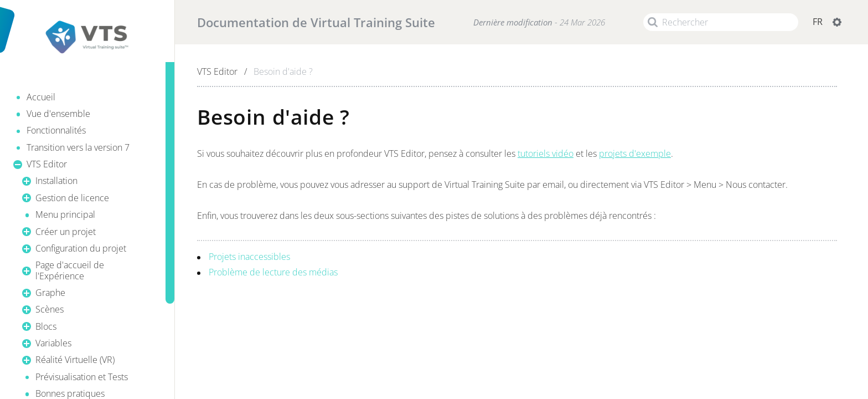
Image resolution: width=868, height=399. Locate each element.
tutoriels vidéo (546, 154)
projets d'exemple (635, 154)
